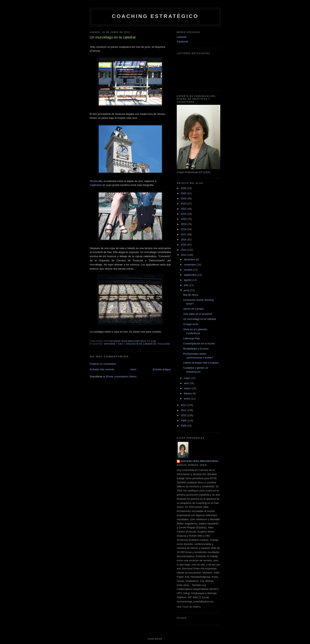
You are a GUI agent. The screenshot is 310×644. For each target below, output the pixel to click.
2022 (184, 209)
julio (187, 285)
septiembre (191, 275)
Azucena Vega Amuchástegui (200, 461)
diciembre (190, 259)
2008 (184, 426)
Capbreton (96, 185)
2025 (184, 193)
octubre (189, 270)
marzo (188, 388)
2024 (184, 198)
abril (187, 383)
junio (187, 290)
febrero (188, 393)
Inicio (133, 369)
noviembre (190, 265)
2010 (184, 415)
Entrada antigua (162, 369)
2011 (184, 410)
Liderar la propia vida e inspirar (201, 363)
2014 (184, 250)
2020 (184, 219)
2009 (184, 420)
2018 (184, 229)
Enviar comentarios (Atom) (121, 376)
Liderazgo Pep (191, 338)
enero (188, 399)
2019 (184, 224)
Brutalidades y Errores (196, 349)
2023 (184, 204)
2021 (184, 214)
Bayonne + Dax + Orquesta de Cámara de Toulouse (137, 344)
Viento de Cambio (193, 309)
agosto (188, 280)
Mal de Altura (191, 295)
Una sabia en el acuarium (198, 314)
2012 (184, 405)
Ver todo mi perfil (189, 607)
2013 (184, 255)
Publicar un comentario (103, 364)
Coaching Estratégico (155, 16)
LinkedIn (182, 37)
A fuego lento (191, 324)
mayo (187, 378)
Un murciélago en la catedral (199, 319)
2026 (184, 188)
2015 (184, 245)
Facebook (182, 42)
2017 (184, 234)
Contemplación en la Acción (199, 344)
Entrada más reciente (102, 369)
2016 (184, 240)
